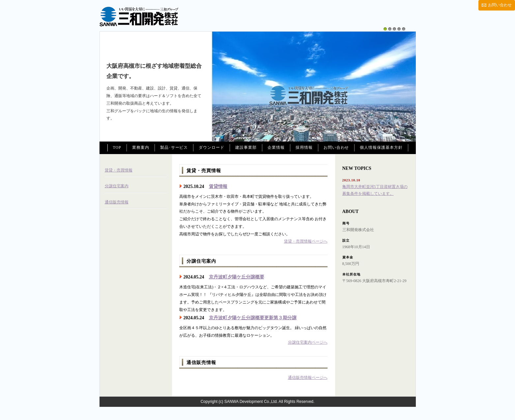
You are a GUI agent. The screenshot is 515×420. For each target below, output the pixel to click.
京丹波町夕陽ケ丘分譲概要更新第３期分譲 (253, 318)
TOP (117, 147)
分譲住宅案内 (117, 186)
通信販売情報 (117, 202)
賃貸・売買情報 (119, 170)
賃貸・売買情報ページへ (306, 241)
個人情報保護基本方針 (381, 147)
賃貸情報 (218, 186)
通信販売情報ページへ (308, 378)
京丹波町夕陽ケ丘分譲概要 (237, 277)
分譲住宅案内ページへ (308, 342)
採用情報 (304, 147)
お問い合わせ (500, 5)
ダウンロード (212, 147)
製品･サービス (174, 147)
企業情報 (276, 147)
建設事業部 (246, 147)
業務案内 (141, 147)
